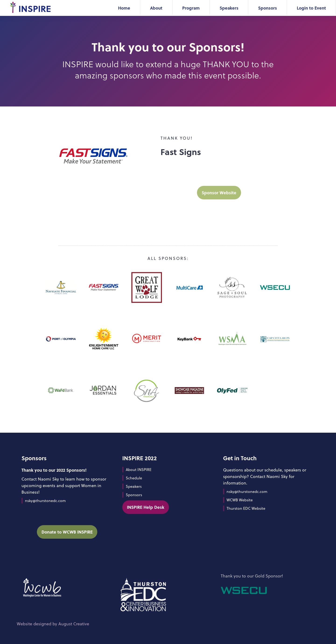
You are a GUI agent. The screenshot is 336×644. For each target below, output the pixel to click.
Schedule (134, 478)
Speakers (229, 8)
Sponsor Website (219, 193)
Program (191, 8)
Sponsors (268, 8)
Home (124, 8)
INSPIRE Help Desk (146, 507)
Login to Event (311, 8)
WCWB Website (240, 500)
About (156, 8)
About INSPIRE (139, 470)
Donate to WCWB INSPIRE (67, 532)
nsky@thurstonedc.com (45, 501)
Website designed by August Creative (53, 624)
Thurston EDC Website (246, 508)
